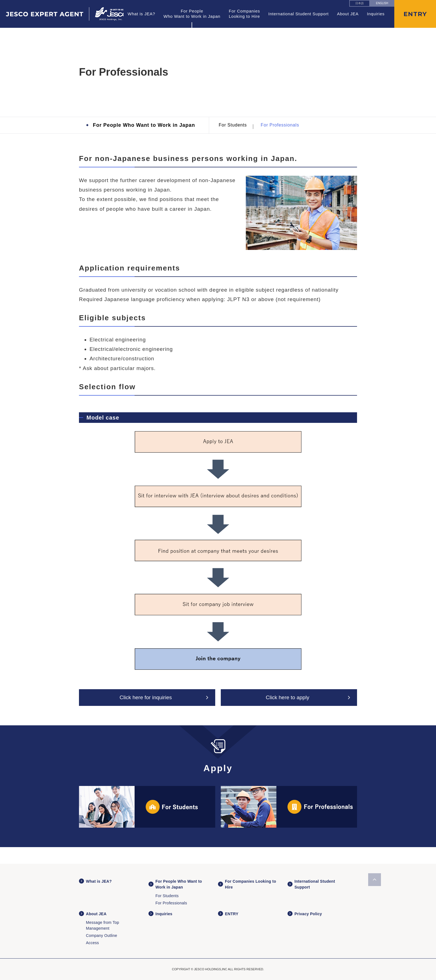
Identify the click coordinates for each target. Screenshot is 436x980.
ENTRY (232, 914)
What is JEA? (141, 14)
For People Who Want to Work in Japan (144, 125)
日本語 (360, 3)
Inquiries (376, 14)
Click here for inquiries (146, 697)
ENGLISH (382, 3)
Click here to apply (288, 697)
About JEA (348, 14)
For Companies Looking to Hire (244, 14)
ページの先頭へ (375, 880)
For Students (233, 125)
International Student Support (298, 14)
